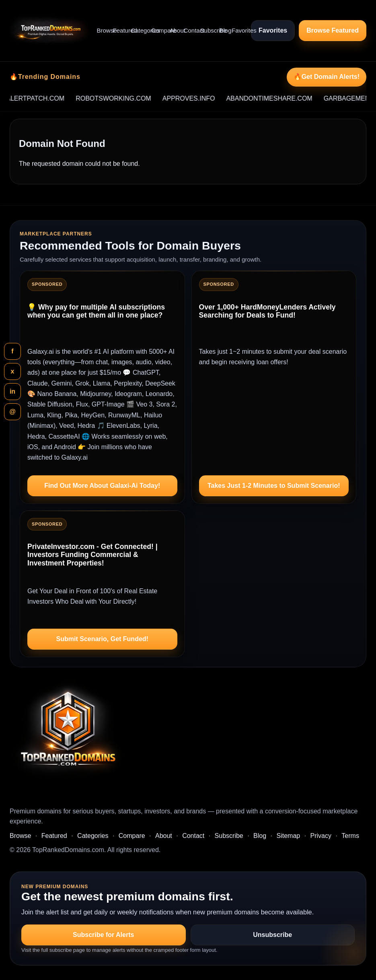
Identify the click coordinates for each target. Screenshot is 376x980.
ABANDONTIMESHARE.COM (293, 98)
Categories (138, 30)
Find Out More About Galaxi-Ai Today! (102, 486)
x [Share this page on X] (13, 371)
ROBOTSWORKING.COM (138, 98)
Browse (102, 30)
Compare (157, 30)
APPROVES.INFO (213, 98)
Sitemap (288, 836)
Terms (350, 836)
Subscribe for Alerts (103, 935)
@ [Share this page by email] (12, 412)
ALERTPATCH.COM (59, 98)
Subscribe (207, 30)
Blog (222, 30)
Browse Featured (333, 30)
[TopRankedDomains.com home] (49, 31)
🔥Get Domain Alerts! (327, 77)
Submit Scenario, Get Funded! (102, 639)
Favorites (237, 30)
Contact (189, 30)
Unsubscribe (272, 935)
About (174, 30)
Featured (119, 30)
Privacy (321, 836)
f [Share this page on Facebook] (12, 351)
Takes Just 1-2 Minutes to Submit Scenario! (274, 486)
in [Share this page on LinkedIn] (12, 391)
